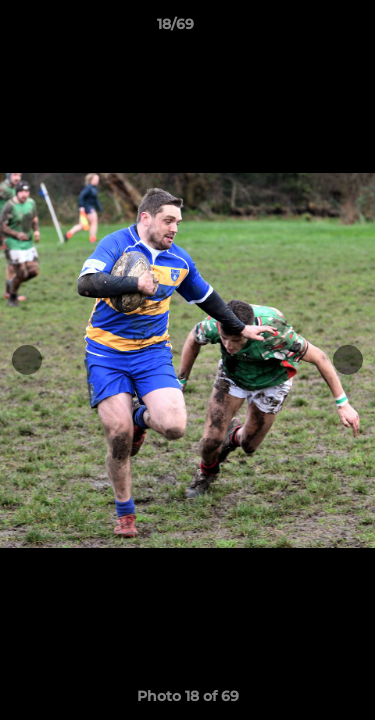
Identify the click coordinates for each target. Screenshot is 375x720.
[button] (303, 29)
